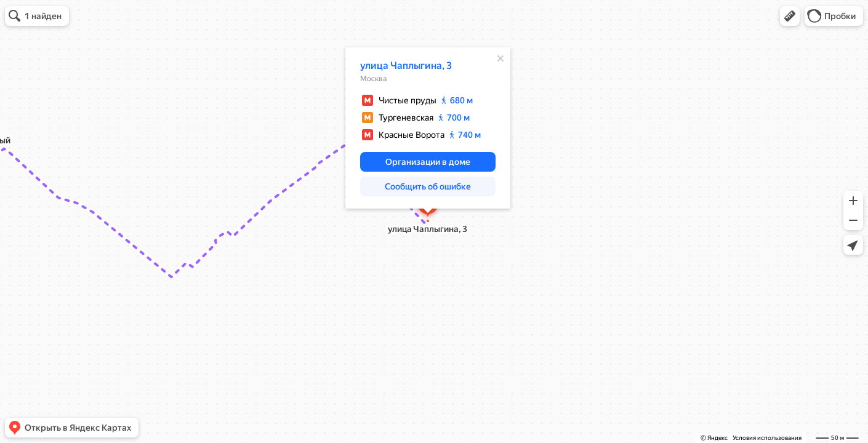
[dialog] (428, 128)
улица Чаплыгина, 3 (406, 66)
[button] (790, 16)
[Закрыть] (500, 58)
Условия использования (767, 438)
